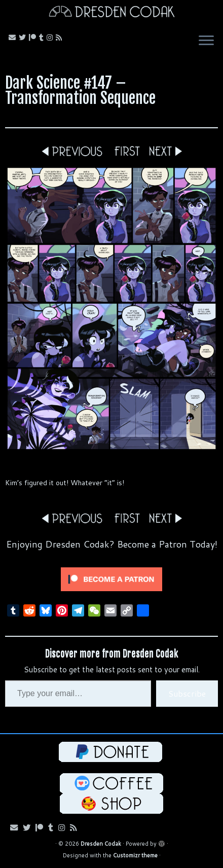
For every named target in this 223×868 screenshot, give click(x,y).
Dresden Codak (101, 844)
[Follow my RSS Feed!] (60, 38)
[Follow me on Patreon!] (34, 38)
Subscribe (187, 693)
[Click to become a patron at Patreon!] (111, 579)
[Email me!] (14, 38)
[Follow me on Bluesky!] (24, 38)
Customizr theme (135, 855)
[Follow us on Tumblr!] (43, 38)
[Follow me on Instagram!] (51, 38)
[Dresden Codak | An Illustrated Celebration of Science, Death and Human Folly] (111, 13)
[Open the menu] (206, 42)
